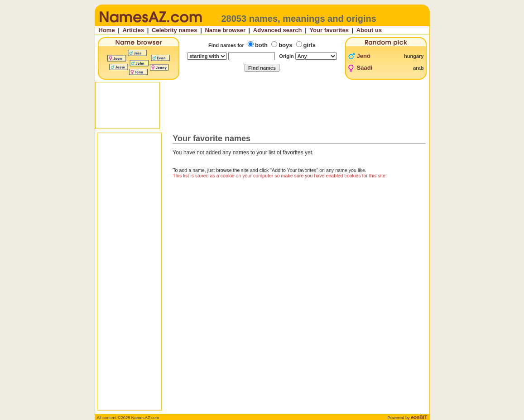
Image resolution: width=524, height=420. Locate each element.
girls (310, 45)
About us (369, 30)
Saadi (365, 68)
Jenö (364, 56)
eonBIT (419, 417)
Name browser (225, 30)
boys (285, 45)
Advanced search (278, 30)
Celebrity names (174, 30)
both (261, 45)
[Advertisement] (263, 105)
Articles (134, 30)
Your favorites (329, 30)
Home (107, 30)
